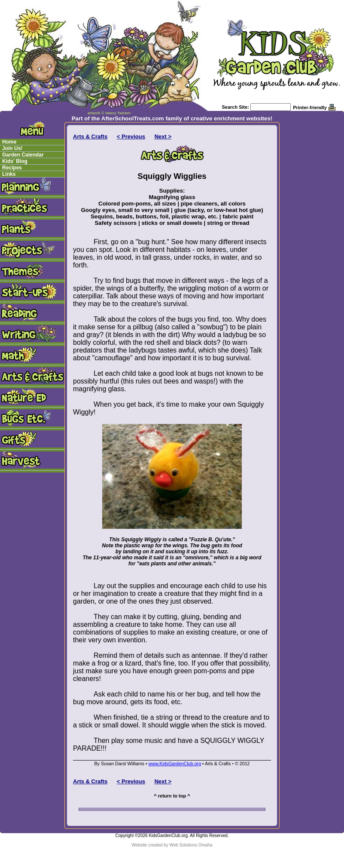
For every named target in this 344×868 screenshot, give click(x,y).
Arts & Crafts (90, 136)
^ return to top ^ (172, 796)
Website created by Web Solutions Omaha (172, 845)
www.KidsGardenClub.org (175, 764)
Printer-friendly (310, 107)
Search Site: (235, 107)
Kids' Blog (15, 161)
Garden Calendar (23, 155)
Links (9, 174)
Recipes (12, 168)
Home (9, 142)
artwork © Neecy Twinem (109, 113)
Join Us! (12, 148)
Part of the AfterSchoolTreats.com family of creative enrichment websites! (172, 118)
